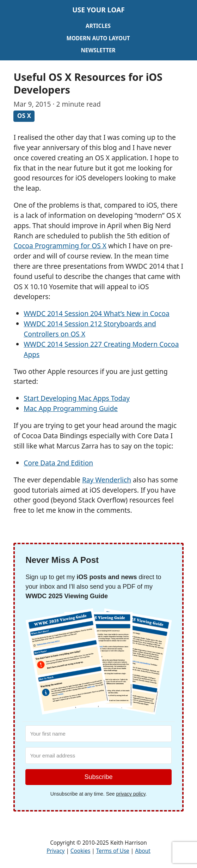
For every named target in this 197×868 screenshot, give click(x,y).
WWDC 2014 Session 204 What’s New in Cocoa (97, 313)
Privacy (56, 851)
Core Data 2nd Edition (58, 463)
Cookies (80, 851)
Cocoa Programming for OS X (60, 246)
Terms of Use (113, 851)
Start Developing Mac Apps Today (77, 398)
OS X (24, 116)
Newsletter (98, 50)
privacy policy (131, 794)
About (143, 851)
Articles (98, 26)
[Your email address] (98, 756)
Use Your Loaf (98, 10)
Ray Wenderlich (107, 480)
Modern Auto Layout (98, 38)
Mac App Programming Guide (71, 408)
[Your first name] (98, 734)
